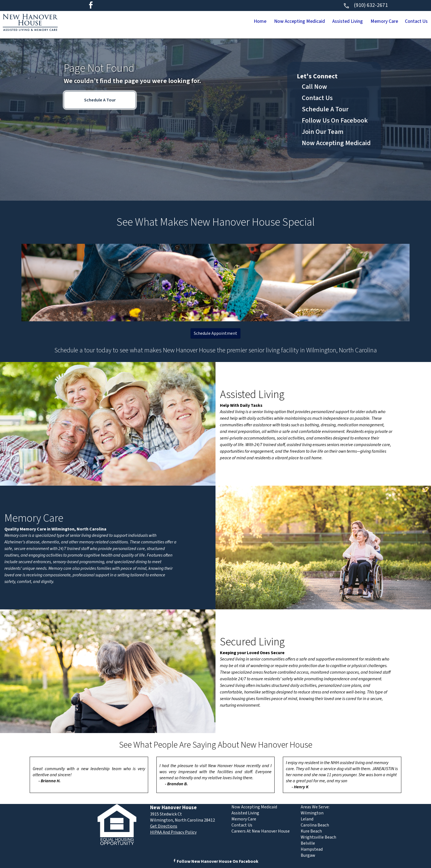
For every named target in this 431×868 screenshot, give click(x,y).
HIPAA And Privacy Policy (173, 832)
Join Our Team (323, 132)
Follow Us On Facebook (335, 121)
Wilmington (312, 813)
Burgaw (308, 855)
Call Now (314, 87)
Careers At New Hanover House (261, 831)
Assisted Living (322, 22)
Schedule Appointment (215, 333)
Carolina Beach (315, 825)
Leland (307, 819)
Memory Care (370, 22)
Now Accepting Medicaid (262, 22)
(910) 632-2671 (365, 5)
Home (212, 22)
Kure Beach (311, 831)
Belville (308, 843)
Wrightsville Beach (318, 837)
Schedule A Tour (100, 100)
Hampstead (312, 849)
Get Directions (164, 826)
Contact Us (411, 22)
